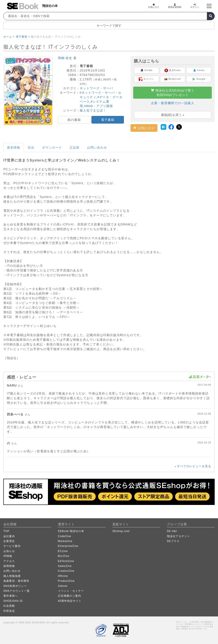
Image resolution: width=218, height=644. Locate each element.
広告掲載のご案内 (69, 596)
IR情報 (8, 556)
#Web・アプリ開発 (98, 106)
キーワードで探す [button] (109, 26)
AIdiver (63, 586)
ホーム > (9, 37)
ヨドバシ (146, 79)
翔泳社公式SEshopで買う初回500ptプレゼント (173, 93)
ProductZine (66, 581)
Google (199, 79)
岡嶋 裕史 (65, 58)
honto (199, 70)
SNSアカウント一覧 (17, 591)
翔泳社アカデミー (178, 536)
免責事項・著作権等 (16, 581)
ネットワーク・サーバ (96, 88)
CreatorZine (66, 571)
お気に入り (154, 6)
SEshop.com (121, 531)
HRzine (63, 576)
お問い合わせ (97, 148)
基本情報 (14, 148)
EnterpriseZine (68, 546)
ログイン (195, 6)
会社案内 (9, 536)
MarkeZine (65, 541)
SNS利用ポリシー (15, 586)
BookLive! (173, 79)
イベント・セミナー (71, 591)
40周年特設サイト (70, 601)
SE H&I (172, 531)
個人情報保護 (12, 576)
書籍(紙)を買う (173, 115)
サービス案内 (12, 546)
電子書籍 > (23, 37)
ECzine (63, 551)
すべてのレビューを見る (194, 466)
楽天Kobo (173, 70)
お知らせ (9, 551)
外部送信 (9, 611)
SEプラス (173, 541)
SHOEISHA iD (13, 601)
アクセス (9, 561)
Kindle (146, 70)
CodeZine (65, 536)
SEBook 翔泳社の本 (71, 531)
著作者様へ (11, 596)
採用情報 (9, 566)
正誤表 (74, 148)
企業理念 (9, 541)
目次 (31, 148)
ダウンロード (52, 148)
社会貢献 (9, 606)
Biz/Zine (64, 556)
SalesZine (65, 566)
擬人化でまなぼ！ (93, 110)
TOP (6, 531)
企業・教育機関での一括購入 (173, 103)
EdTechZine (66, 561)
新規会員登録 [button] (175, 6)
